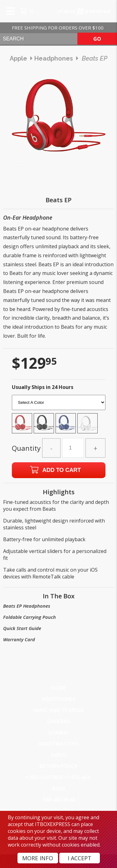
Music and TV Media (58, 710)
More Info (38, 858)
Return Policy (58, 766)
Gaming (58, 733)
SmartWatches (58, 744)
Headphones (59, 699)
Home (58, 688)
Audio (59, 755)
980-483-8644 (59, 800)
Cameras (58, 721)
